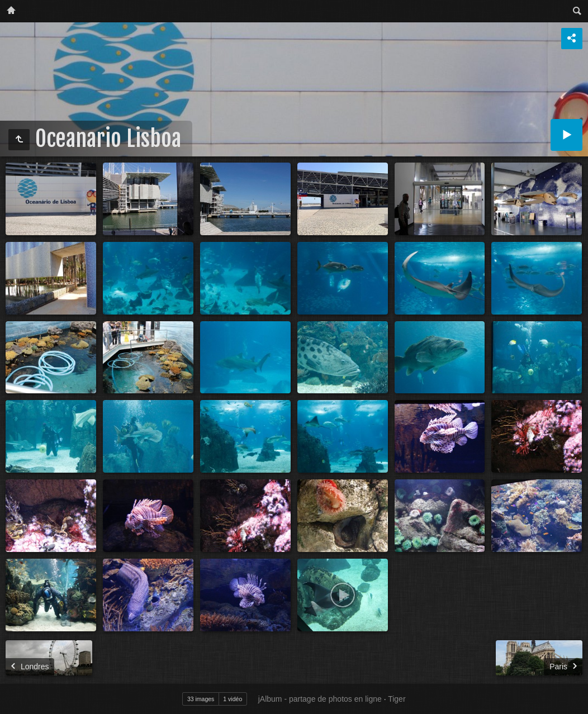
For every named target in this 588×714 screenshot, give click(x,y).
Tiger (397, 699)
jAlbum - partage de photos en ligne (320, 699)
